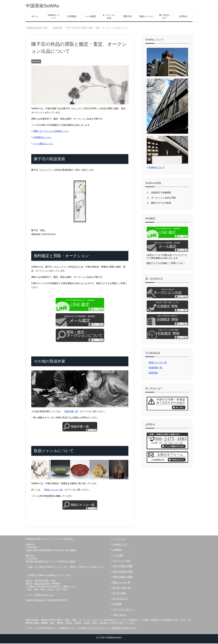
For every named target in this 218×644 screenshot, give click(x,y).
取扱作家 (36, 62)
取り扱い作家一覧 (122, 588)
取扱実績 (153, 373)
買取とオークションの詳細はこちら (51, 132)
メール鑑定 (91, 17)
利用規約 (117, 629)
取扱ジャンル (146, 17)
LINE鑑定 (72, 17)
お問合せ (183, 17)
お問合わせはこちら (44, 595)
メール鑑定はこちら (43, 144)
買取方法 (128, 17)
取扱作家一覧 (71, 412)
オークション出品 (109, 17)
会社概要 (117, 605)
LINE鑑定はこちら (42, 138)
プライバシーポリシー (124, 610)
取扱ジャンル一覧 (54, 490)
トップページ (119, 540)
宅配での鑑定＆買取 (123, 578)
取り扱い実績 (119, 594)
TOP (37, 28)
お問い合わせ (119, 615)
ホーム (35, 17)
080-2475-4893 (42, 584)
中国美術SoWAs (44, 6)
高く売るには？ (165, 17)
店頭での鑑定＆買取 (123, 572)
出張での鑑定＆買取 (123, 567)
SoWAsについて (53, 17)
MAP (73, 551)
